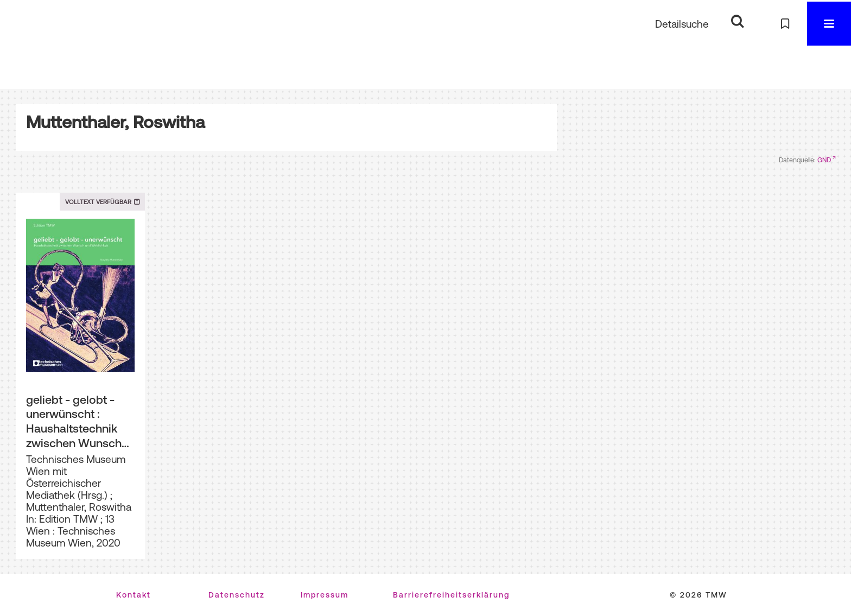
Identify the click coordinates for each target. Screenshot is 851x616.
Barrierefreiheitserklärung (451, 595)
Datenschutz (237, 595)
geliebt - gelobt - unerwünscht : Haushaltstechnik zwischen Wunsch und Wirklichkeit (74, 422)
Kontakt (134, 595)
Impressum (325, 595)
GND (824, 160)
